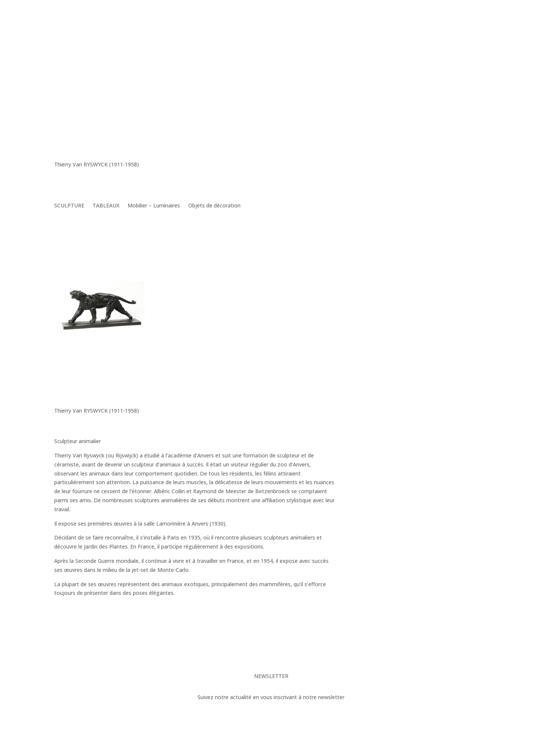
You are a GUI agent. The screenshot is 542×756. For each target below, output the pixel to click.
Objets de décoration (214, 206)
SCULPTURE (69, 206)
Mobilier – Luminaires (154, 206)
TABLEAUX (106, 206)
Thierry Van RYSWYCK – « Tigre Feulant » (93, 360)
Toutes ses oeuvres (292, 619)
